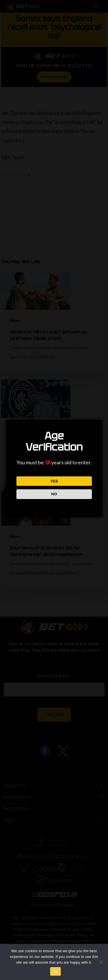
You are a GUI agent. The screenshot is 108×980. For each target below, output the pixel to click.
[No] (101, 962)
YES (54, 481)
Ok (55, 972)
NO (54, 494)
